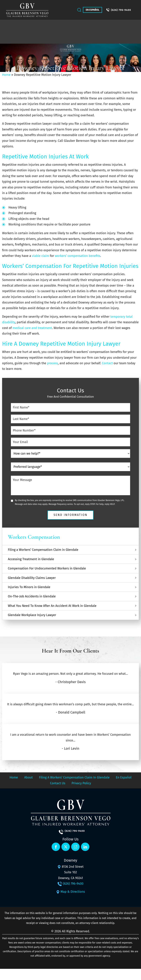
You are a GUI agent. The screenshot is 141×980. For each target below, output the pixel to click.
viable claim (40, 256)
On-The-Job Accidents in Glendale (32, 596)
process (52, 363)
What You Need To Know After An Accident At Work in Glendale (52, 606)
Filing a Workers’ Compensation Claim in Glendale (43, 550)
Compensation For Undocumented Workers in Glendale (47, 568)
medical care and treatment (32, 328)
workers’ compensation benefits (77, 256)
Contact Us (58, 783)
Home (6, 75)
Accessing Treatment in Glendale (31, 559)
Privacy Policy (81, 783)
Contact (107, 363)
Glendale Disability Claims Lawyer (32, 578)
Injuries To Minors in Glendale (29, 587)
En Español (92, 10)
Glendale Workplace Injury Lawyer (32, 615)
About (28, 777)
